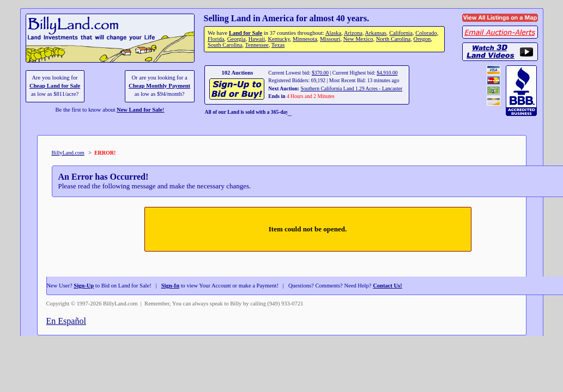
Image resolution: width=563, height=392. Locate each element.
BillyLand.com (68, 153)
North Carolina (394, 39)
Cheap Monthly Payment (159, 86)
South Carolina (225, 45)
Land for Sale (246, 33)
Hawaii (257, 39)
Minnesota (305, 39)
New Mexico (358, 39)
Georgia (237, 39)
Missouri (330, 39)
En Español (66, 321)
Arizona (353, 33)
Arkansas (376, 33)
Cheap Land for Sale (55, 86)
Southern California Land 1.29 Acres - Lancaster (351, 88)
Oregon (422, 39)
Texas (278, 45)
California (401, 33)
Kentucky (279, 39)
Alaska (333, 33)
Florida (216, 39)
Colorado (426, 33)
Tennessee (257, 45)
